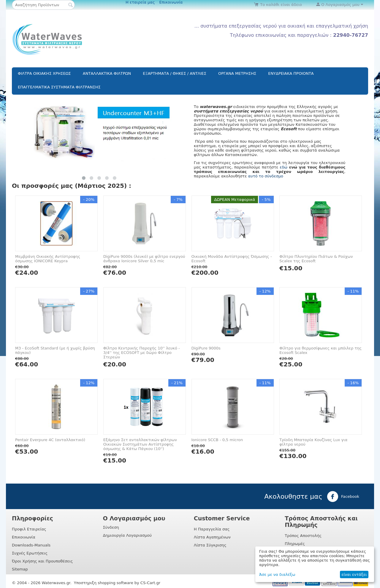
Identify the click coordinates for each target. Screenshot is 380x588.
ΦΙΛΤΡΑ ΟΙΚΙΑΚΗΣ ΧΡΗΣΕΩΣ (44, 73)
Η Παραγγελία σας (212, 529)
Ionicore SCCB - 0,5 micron (217, 440)
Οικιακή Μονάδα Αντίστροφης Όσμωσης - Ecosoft (232, 259)
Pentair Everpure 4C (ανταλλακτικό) (50, 440)
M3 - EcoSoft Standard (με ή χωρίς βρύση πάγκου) (55, 350)
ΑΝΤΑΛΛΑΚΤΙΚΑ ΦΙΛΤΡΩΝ (107, 73)
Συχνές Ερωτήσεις (30, 553)
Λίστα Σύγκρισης (210, 545)
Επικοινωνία (171, 2)
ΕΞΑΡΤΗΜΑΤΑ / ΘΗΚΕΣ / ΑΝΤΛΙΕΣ (175, 73)
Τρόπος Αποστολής (303, 536)
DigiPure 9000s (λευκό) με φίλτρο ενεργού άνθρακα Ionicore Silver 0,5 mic (144, 259)
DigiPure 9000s (206, 348)
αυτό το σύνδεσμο (266, 176)
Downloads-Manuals (31, 545)
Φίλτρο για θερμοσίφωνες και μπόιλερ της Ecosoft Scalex (320, 350)
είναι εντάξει (354, 575)
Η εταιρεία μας (140, 2)
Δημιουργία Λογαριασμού (127, 535)
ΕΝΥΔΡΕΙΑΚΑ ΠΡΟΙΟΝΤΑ (291, 73)
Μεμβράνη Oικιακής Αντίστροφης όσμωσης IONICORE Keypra (48, 259)
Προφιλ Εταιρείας (29, 529)
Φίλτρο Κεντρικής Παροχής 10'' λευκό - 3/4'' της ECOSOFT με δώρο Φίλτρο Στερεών (142, 353)
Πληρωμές (295, 544)
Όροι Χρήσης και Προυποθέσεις (42, 561)
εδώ (284, 167)
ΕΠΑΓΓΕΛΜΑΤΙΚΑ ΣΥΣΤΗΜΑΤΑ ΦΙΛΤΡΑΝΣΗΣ (59, 87)
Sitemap (20, 569)
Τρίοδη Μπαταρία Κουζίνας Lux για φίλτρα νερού (313, 442)
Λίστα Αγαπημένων (212, 537)
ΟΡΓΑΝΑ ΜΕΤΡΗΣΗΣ (237, 73)
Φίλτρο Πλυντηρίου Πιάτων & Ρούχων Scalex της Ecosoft (316, 259)
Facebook (343, 497)
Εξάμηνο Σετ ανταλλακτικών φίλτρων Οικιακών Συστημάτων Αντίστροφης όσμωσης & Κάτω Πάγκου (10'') (140, 444)
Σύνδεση (111, 527)
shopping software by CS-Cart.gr (129, 583)
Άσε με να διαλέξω (277, 575)
